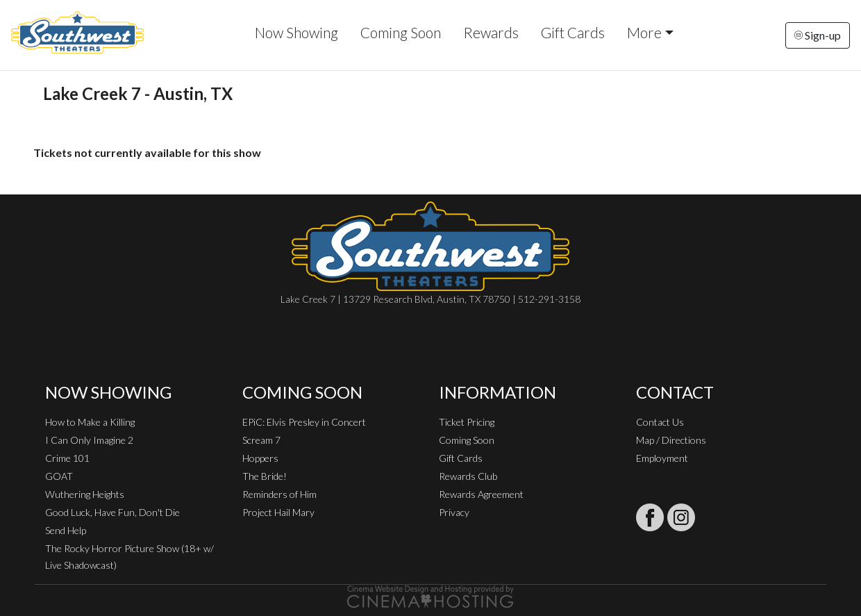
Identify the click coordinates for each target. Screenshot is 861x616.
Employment (662, 458)
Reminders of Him (279, 494)
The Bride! (265, 476)
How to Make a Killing (90, 422)
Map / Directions (671, 440)
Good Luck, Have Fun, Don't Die (112, 512)
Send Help (66, 530)
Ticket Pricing (467, 422)
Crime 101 (67, 458)
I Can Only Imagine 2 (89, 440)
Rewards (491, 32)
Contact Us (660, 422)
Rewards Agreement (481, 494)
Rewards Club (468, 476)
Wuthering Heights (85, 494)
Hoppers (260, 458)
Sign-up (818, 35)
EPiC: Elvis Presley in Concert (304, 422)
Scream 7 (261, 440)
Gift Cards (573, 32)
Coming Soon (401, 32)
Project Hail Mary (278, 512)
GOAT (59, 476)
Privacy (454, 512)
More (644, 32)
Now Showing (296, 32)
